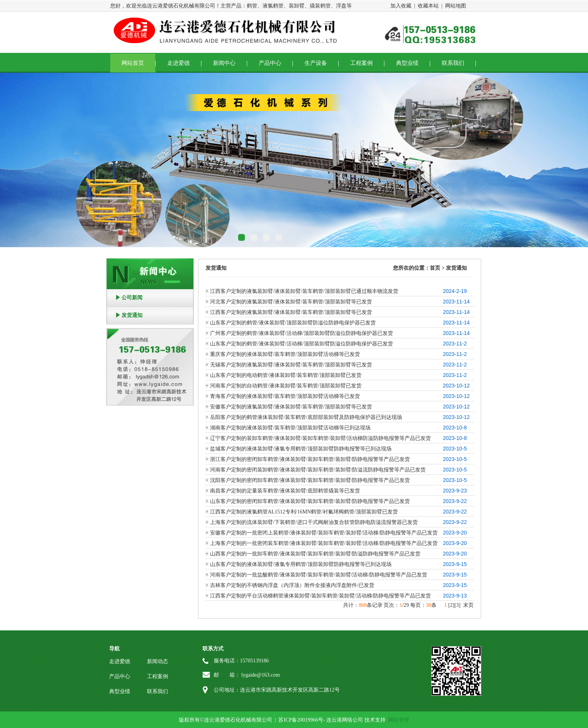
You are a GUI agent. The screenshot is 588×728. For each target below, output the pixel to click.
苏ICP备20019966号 (301, 720)
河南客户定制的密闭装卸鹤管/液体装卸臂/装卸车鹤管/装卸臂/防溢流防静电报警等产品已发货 (318, 470)
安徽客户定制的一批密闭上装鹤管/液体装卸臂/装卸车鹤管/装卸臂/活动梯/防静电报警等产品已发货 (324, 533)
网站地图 (456, 6)
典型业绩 (407, 63)
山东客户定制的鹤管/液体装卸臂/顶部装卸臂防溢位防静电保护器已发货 (293, 323)
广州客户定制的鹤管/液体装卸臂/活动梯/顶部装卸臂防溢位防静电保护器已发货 (301, 333)
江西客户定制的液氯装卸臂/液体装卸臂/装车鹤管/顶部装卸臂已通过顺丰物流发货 (304, 291)
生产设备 (316, 63)
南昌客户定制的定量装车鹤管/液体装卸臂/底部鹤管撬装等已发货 (285, 491)
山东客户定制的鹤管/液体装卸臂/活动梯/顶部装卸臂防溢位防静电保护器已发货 (301, 344)
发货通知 (132, 315)
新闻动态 (157, 661)
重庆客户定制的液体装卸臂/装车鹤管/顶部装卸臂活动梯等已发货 (285, 354)
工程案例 (361, 63)
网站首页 (133, 63)
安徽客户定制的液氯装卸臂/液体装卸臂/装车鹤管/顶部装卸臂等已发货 (291, 407)
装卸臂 (297, 6)
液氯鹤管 (273, 6)
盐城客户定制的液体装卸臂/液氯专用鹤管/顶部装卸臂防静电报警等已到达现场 (301, 449)
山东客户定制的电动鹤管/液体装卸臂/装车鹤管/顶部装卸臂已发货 (286, 375)
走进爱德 (178, 63)
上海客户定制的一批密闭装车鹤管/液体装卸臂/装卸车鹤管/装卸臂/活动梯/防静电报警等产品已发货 (324, 543)
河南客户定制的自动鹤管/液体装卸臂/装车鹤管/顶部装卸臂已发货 (286, 386)
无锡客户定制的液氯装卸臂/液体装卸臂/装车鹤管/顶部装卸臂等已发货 (291, 365)
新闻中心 (224, 63)
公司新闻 (132, 298)
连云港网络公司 (345, 720)
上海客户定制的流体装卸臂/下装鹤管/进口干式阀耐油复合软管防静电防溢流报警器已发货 (314, 522)
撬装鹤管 (320, 6)
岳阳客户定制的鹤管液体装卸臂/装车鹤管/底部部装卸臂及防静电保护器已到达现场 (306, 417)
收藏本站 (428, 6)
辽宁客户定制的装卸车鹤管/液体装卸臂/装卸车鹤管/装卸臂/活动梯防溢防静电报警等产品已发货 (321, 438)
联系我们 (453, 63)
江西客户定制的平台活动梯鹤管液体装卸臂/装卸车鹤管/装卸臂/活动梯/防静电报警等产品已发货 (321, 596)
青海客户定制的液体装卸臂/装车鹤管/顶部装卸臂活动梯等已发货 (285, 396)
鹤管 (252, 6)
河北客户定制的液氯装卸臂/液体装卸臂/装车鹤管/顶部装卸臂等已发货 (291, 302)
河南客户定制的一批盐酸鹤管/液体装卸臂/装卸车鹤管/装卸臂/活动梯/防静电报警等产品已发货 (319, 575)
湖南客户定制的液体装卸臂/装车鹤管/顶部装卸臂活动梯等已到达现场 (290, 428)
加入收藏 (401, 6)
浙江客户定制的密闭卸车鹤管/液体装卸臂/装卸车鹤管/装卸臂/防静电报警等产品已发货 (310, 459)
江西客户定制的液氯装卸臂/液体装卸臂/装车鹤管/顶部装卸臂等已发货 (291, 312)
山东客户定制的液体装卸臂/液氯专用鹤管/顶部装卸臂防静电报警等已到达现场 (301, 564)
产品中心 (270, 63)
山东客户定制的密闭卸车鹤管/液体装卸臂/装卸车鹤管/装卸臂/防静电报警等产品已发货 (310, 501)
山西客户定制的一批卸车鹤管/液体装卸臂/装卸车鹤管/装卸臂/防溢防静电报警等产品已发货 (315, 554)
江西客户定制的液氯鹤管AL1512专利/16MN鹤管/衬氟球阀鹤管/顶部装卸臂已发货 (304, 512)
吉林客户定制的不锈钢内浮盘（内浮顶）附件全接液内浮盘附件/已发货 (292, 585)
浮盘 (341, 6)
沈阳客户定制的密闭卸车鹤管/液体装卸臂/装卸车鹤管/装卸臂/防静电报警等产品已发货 (310, 480)
